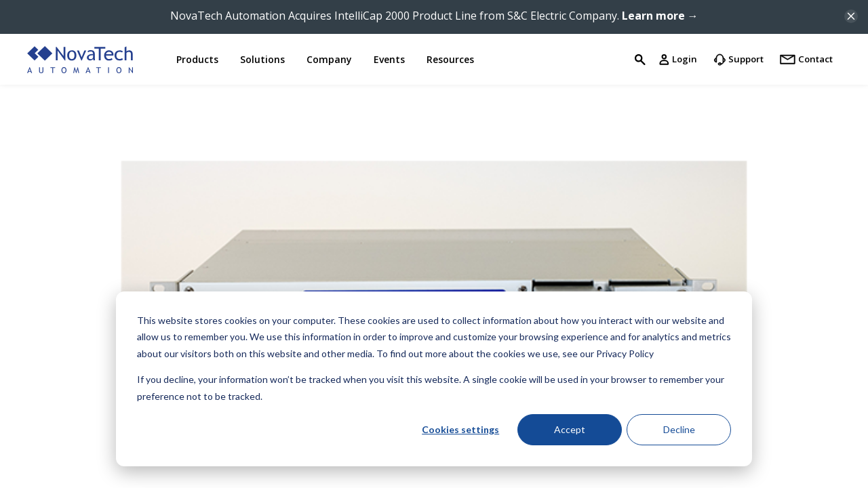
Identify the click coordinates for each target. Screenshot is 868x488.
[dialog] (434, 379)
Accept (570, 429)
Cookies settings (460, 429)
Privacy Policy (625, 353)
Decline (679, 429)
